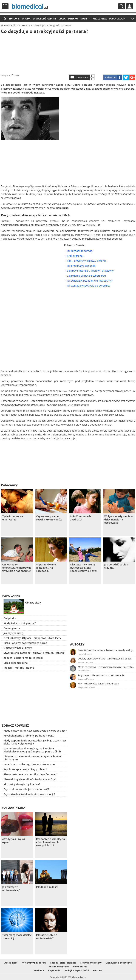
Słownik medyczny (91, 963)
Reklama (39, 970)
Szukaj (122, 6)
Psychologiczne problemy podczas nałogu (29, 736)
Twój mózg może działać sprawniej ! (17, 937)
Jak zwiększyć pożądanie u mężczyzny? (90, 281)
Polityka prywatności (77, 970)
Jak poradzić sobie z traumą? (116, 566)
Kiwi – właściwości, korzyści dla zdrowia (98, 684)
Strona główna (4, 19)
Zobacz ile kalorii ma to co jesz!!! (23, 658)
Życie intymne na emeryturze (13, 518)
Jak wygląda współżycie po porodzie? (89, 286)
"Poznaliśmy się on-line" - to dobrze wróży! (30, 779)
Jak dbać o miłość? (47, 887)
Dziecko (73, 19)
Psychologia (117, 19)
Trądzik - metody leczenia (19, 668)
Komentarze (82, 77)
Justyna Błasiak (85, 654)
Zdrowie (14, 19)
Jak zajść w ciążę (13, 633)
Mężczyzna (100, 19)
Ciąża (62, 19)
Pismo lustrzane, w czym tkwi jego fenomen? (31, 774)
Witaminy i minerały (34, 963)
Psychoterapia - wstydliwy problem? (25, 769)
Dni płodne (10, 618)
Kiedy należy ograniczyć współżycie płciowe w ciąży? (35, 731)
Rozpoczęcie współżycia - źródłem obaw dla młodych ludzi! (50, 842)
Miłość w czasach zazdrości (81, 518)
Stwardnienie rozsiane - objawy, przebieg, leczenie (34, 653)
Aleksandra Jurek (86, 662)
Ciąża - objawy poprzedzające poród (25, 643)
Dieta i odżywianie (45, 19)
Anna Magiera (84, 671)
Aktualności (11, 963)
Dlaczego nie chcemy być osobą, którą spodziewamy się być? (84, 568)
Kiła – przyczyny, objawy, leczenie (87, 261)
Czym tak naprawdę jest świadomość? (26, 789)
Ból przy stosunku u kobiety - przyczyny (90, 271)
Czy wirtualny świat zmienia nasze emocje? (29, 794)
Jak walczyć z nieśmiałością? (11, 889)
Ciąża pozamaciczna (16, 663)
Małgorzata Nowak (86, 687)
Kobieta (85, 19)
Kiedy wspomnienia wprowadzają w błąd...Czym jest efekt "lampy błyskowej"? (35, 742)
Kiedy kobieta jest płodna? (20, 623)
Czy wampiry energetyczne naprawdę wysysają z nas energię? (17, 568)
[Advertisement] (68, 53)
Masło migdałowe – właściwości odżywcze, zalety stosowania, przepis (106, 667)
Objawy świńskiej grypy (18, 648)
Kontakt (98, 970)
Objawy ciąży (33, 603)
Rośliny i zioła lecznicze (63, 963)
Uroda (26, 19)
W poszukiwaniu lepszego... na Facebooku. (46, 568)
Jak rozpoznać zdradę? (80, 251)
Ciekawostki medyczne (119, 963)
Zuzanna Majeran (86, 679)
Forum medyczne (59, 967)
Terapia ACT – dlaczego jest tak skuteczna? (29, 764)
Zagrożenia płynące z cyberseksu (86, 276)
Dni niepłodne (12, 628)
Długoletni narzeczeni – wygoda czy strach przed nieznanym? (33, 758)
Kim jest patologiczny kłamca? (22, 784)
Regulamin (54, 970)
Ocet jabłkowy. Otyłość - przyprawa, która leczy (32, 638)
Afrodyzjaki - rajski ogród (14, 841)
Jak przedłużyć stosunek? (82, 266)
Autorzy (77, 644)
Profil (130, 6)
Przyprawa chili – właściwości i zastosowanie (101, 675)
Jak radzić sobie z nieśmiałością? (46, 937)
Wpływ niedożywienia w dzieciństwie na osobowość (119, 520)
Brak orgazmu (75, 256)
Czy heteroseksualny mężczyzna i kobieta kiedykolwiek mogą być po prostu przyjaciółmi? (32, 750)
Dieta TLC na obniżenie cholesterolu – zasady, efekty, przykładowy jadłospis (106, 650)
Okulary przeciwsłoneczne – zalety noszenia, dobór (105, 659)
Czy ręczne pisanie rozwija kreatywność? (49, 518)
